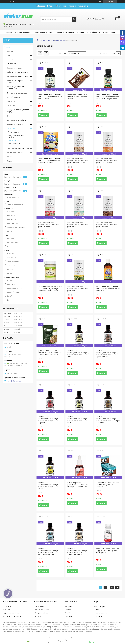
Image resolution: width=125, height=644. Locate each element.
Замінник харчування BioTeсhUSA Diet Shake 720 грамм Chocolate (106, 225)
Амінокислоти (12, 64)
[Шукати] (74, 19)
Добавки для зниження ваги (17, 72)
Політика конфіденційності (89, 642)
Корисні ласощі (13, 140)
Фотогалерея (100, 606)
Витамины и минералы (13, 616)
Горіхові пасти (13, 132)
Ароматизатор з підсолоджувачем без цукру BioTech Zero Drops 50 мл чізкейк (49, 485)
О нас (105, 32)
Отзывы (81, 32)
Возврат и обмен (41, 613)
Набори (10, 157)
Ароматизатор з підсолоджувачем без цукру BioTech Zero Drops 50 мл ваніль (78, 353)
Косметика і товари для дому (18, 148)
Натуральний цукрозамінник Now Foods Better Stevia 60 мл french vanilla (108, 289)
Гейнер (9, 55)
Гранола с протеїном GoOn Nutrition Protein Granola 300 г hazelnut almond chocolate (49, 352)
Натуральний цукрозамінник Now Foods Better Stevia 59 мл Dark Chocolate (50, 97)
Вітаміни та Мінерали (15, 124)
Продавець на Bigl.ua (62, 640)
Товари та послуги (47, 40)
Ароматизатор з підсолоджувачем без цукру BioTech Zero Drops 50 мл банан (78, 419)
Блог (113, 32)
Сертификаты (94, 32)
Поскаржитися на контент (71, 642)
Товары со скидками (65, 32)
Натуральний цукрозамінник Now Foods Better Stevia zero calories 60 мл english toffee (107, 97)
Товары (7, 47)
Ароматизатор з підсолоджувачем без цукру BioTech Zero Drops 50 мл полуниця (49, 419)
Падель (9, 161)
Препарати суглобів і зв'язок (17, 76)
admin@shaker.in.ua (14, 381)
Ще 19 (9, 231)
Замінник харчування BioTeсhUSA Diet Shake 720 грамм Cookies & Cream (77, 161)
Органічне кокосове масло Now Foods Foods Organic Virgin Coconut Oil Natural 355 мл (50, 289)
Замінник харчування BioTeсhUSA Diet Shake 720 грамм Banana (77, 289)
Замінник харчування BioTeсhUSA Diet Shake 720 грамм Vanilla (77, 225)
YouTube (68, 613)
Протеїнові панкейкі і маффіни (16, 136)
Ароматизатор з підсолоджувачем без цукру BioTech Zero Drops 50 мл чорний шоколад (107, 353)
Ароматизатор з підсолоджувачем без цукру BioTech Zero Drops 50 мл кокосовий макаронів (49, 551)
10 (112, 587)
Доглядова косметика (15, 152)
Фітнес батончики (13, 97)
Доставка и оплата (44, 32)
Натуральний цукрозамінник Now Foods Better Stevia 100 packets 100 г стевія (49, 161)
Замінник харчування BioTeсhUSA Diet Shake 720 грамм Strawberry (48, 225)
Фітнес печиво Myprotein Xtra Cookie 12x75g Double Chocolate (107, 484)
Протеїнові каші (14, 143)
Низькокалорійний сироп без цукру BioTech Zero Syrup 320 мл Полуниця (107, 550)
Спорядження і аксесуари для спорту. (18, 111)
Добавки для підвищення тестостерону (16, 88)
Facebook (68, 610)
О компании (39, 606)
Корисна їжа (60, 40)
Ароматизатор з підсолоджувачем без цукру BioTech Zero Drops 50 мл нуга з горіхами (108, 419)
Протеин (8, 606)
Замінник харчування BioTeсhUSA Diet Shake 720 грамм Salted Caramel (106, 161)
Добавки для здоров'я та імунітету (16, 82)
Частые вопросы (101, 613)
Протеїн (10, 51)
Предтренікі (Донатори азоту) (18, 93)
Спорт (9, 116)
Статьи (98, 610)
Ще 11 (9, 300)
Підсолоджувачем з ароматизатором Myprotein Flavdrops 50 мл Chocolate (77, 484)
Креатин (10, 59)
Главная (9, 32)
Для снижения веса (12, 613)
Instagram (68, 606)
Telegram (68, 616)
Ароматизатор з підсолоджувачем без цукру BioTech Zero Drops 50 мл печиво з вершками (78, 551)
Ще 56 (9, 273)
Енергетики (11, 101)
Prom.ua (74, 638)
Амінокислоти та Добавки (16, 120)
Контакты (99, 616)
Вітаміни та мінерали (15, 68)
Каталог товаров (23, 32)
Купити (44, 115)
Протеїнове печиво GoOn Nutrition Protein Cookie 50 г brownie (77, 97)
